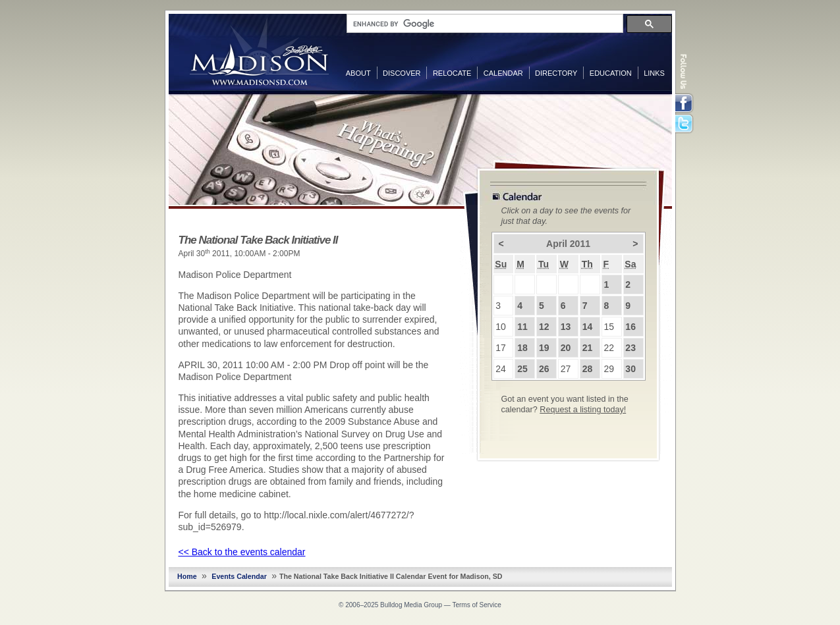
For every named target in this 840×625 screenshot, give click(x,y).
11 (522, 327)
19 (544, 348)
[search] (484, 24)
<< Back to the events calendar (242, 552)
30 (630, 369)
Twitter (685, 124)
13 (566, 327)
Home (187, 576)
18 (522, 348)
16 (630, 327)
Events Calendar (239, 576)
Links (654, 73)
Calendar (503, 73)
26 (544, 369)
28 (588, 369)
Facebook (685, 103)
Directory (556, 73)
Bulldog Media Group (411, 605)
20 (566, 348)
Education (611, 73)
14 (588, 327)
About (358, 73)
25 (522, 369)
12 (544, 327)
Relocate (452, 73)
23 (630, 348)
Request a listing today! (583, 410)
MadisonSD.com (259, 51)
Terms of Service (476, 605)
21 (588, 348)
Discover (402, 73)
